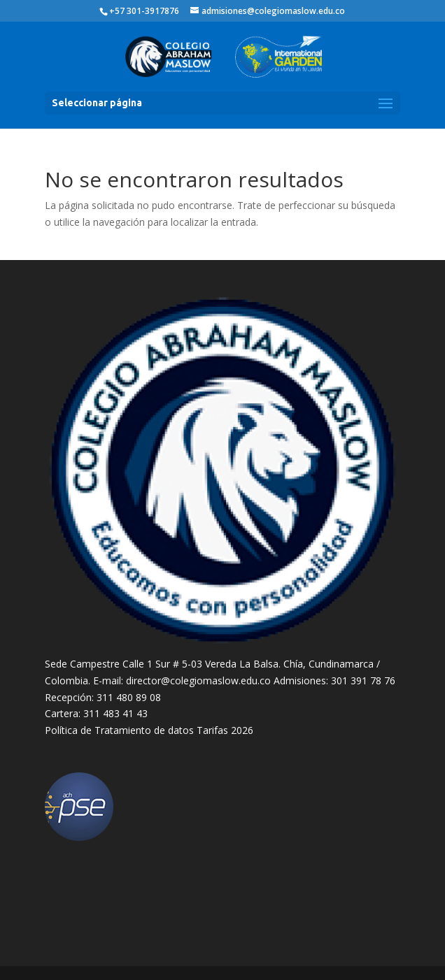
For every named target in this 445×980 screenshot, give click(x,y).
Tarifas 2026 (225, 730)
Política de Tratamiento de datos (119, 730)
